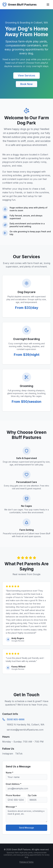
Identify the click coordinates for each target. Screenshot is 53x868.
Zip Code (32, 795)
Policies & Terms (26, 862)
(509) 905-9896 (16, 719)
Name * (10, 773)
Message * (11, 807)
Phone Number (13, 795)
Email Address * (14, 784)
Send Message (26, 828)
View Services (26, 75)
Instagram (8, 754)
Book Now (26, 84)
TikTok (19, 754)
